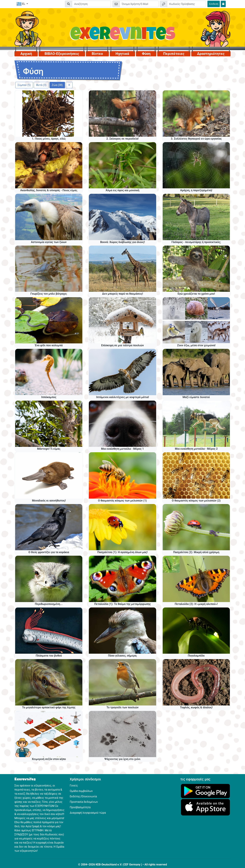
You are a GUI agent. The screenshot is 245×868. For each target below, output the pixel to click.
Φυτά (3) (41, 85)
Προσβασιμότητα (80, 807)
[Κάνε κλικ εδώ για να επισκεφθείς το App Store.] (205, 807)
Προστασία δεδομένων (84, 802)
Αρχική (26, 54)
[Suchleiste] (91, 4)
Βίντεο (97, 54)
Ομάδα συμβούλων (81, 791)
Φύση (146, 54)
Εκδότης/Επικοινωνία (83, 796)
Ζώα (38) (57, 85)
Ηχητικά (122, 54)
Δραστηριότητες (211, 54)
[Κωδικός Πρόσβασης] (187, 4)
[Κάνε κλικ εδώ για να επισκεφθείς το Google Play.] (205, 791)
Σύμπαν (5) (24, 85)
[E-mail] (139, 4)
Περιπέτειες (174, 54)
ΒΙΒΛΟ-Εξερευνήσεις (62, 54)
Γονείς (74, 786)
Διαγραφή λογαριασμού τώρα (88, 813)
